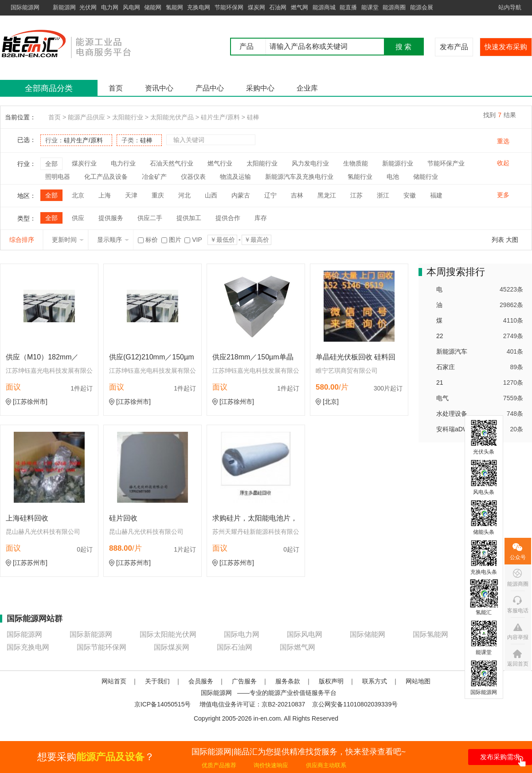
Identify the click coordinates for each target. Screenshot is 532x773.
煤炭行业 (84, 163)
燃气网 (299, 7)
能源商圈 (394, 7)
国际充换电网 (28, 647)
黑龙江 (327, 195)
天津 (131, 195)
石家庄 (446, 367)
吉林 (297, 195)
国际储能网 (368, 634)
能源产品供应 (86, 117)
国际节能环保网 (102, 647)
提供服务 (111, 218)
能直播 (348, 7)
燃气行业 (220, 163)
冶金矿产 (154, 177)
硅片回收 (123, 518)
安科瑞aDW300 (458, 429)
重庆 (158, 195)
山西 (211, 195)
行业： (74, 140)
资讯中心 (159, 88)
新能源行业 (398, 163)
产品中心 (210, 88)
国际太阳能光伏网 (168, 634)
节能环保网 (229, 7)
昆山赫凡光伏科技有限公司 (43, 532)
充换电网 (199, 7)
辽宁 (270, 195)
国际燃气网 (297, 647)
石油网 (278, 7)
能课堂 (370, 7)
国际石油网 (235, 647)
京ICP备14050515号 (163, 704)
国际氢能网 (430, 634)
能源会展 (422, 7)
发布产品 (454, 47)
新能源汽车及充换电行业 (299, 177)
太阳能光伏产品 (172, 117)
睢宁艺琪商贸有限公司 (347, 371)
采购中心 (260, 88)
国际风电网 (305, 634)
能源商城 (324, 7)
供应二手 (150, 218)
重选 (503, 141)
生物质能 (356, 163)
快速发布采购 (506, 47)
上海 (105, 195)
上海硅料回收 (27, 518)
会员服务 (201, 681)
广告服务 (244, 681)
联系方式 (375, 681)
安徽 (410, 195)
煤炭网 (256, 7)
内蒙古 (241, 195)
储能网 (153, 7)
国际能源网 (25, 7)
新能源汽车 (452, 351)
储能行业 (426, 177)
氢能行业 (360, 177)
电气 (442, 398)
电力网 (110, 7)
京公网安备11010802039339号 (355, 704)
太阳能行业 (128, 117)
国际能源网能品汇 (80, 43)
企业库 (307, 88)
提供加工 (189, 218)
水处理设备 (452, 414)
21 (440, 383)
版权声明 (331, 681)
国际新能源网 (91, 634)
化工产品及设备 (106, 177)
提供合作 (228, 218)
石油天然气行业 (172, 163)
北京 (78, 195)
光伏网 (88, 7)
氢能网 (174, 7)
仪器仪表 (193, 177)
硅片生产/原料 (220, 117)
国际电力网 (242, 634)
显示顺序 (113, 240)
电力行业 (123, 163)
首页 (116, 88)
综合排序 (22, 240)
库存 (261, 218)
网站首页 (114, 681)
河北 (184, 195)
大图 (512, 240)
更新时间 (68, 240)
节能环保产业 (446, 163)
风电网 (131, 7)
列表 (498, 240)
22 (440, 336)
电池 (393, 177)
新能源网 (64, 7)
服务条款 (288, 681)
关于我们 (157, 681)
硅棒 (253, 117)
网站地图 (418, 681)
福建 (436, 195)
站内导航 (510, 7)
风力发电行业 (310, 163)
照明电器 (58, 177)
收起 (503, 163)
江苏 (356, 195)
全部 (51, 164)
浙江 (383, 195)
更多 (503, 195)
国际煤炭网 (172, 647)
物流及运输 (235, 177)
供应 (78, 218)
